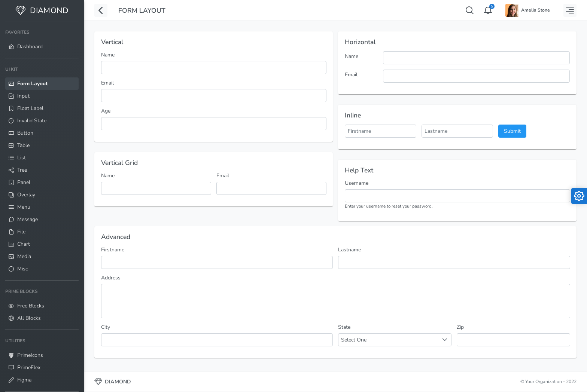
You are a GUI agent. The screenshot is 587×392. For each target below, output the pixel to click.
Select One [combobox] (354, 340)
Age (106, 111)
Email (107, 83)
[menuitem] (42, 40)
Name (108, 55)
